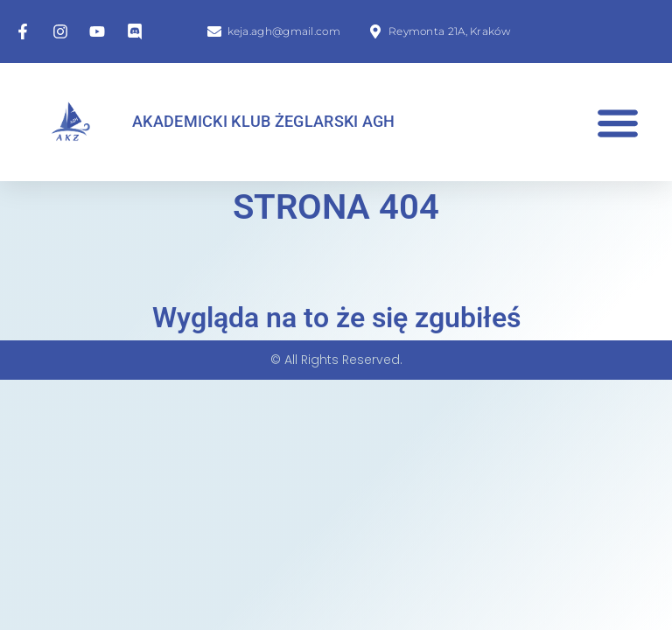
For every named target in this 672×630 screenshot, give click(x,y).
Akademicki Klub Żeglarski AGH (264, 122)
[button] (617, 122)
